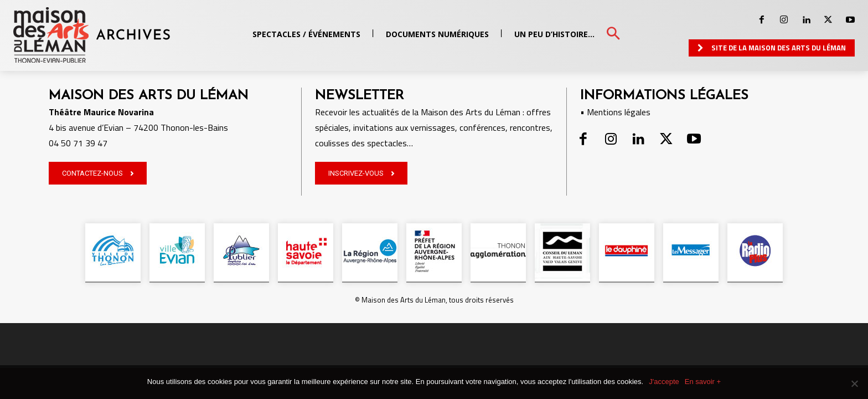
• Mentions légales (615, 112)
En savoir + (703, 382)
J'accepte (664, 382)
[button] (613, 34)
